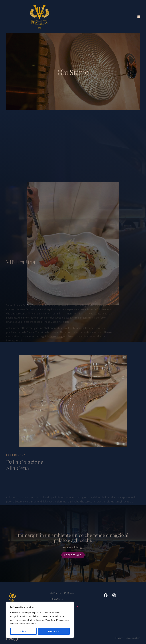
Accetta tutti (54, 631)
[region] (40, 620)
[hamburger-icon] (138, 17)
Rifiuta (23, 631)
